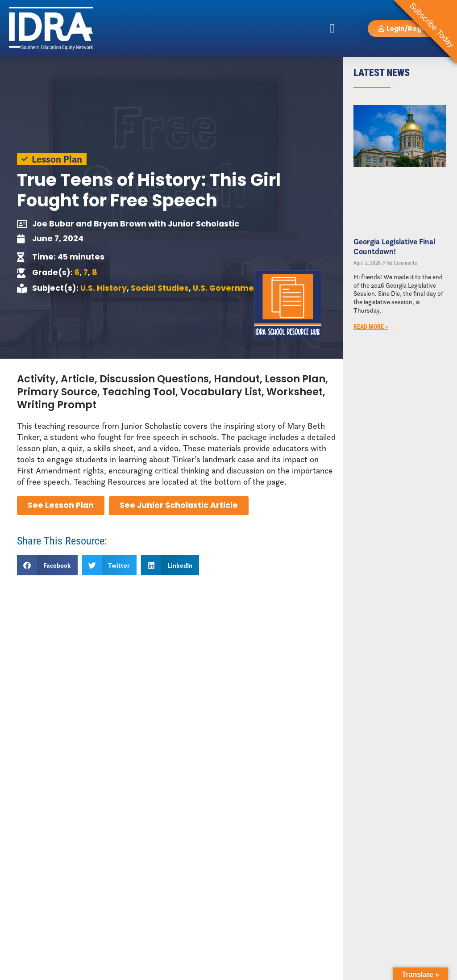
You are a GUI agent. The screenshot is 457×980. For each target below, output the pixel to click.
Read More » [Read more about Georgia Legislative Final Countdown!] (371, 327)
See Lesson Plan (61, 505)
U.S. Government (228, 288)
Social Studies (160, 288)
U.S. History (104, 288)
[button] (332, 28)
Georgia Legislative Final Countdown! (394, 247)
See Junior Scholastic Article (179, 505)
